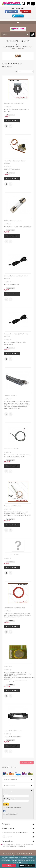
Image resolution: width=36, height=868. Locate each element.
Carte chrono (8, 666)
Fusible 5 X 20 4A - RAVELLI (13, 221)
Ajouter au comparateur (11, 126)
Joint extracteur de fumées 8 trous (14, 608)
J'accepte (9, 865)
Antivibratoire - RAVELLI (12, 555)
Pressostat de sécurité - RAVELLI (14, 104)
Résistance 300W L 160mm (12, 506)
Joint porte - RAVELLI (11, 396)
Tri (16, 71)
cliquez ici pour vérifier (17, 846)
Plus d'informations (27, 865)
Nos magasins (10, 785)
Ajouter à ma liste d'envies (6, 126)
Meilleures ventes (10, 780)
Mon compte (8, 828)
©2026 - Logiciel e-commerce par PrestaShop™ (18, 853)
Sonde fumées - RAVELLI (12, 449)
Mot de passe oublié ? (11, 814)
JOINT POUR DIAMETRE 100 (13, 731)
